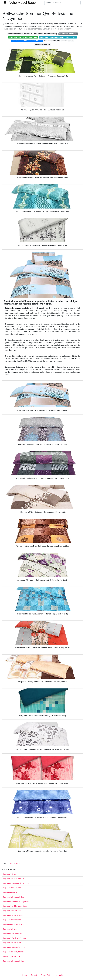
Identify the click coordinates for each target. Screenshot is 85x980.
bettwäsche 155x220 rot (68, 34)
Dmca (25, 975)
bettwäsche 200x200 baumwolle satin (23, 37)
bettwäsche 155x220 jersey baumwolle (59, 41)
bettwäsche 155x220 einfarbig (46, 34)
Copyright (59, 975)
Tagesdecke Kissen (10, 874)
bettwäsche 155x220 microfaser (20, 34)
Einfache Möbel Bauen (21, 3)
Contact (34, 975)
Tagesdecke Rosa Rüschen (13, 915)
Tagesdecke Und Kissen (12, 888)
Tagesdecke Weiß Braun (12, 943)
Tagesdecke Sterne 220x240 (14, 879)
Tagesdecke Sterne (10, 929)
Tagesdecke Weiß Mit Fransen (14, 938)
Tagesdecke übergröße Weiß (14, 947)
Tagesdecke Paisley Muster (13, 952)
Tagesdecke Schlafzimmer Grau (15, 906)
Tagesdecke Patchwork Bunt (14, 897)
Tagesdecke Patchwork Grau (14, 924)
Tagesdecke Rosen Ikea (12, 911)
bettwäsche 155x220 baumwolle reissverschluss (58, 37)
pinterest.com (15, 863)
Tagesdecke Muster (10, 892)
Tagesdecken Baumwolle (12, 934)
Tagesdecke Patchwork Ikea (13, 961)
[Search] (62, 3)
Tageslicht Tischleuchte (12, 956)
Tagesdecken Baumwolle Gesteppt (16, 883)
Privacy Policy (46, 975)
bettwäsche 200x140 (43, 44)
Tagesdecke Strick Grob (12, 920)
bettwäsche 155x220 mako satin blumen (27, 41)
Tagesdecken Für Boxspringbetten (16, 902)
